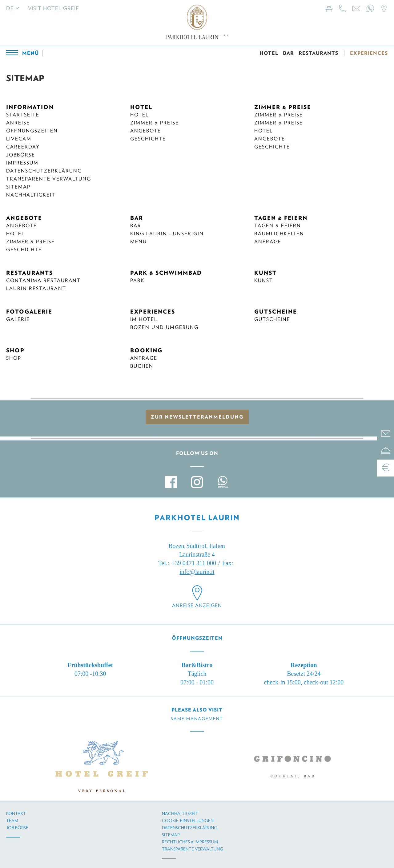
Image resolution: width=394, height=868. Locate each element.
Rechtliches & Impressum (190, 842)
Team (12, 821)
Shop (14, 358)
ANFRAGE (144, 358)
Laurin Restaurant (36, 288)
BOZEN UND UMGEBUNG (164, 327)
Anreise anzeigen (197, 605)
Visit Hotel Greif (53, 8)
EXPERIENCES (369, 53)
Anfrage (268, 242)
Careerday (23, 147)
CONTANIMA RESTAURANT (43, 280)
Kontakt (16, 813)
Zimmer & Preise (155, 123)
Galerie (18, 319)
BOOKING (146, 350)
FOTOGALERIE (29, 312)
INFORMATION (30, 107)
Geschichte (148, 139)
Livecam (19, 139)
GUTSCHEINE (276, 312)
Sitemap (18, 187)
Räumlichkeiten (279, 234)
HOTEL (269, 53)
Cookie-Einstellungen (188, 821)
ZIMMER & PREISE (283, 107)
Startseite (23, 115)
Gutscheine (272, 319)
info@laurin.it (197, 572)
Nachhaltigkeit (31, 195)
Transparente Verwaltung (49, 179)
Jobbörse (21, 155)
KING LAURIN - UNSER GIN (167, 234)
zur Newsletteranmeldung (197, 417)
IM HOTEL (144, 319)
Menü (139, 242)
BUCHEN (142, 366)
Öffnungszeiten (32, 131)
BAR (288, 53)
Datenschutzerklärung (44, 171)
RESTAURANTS (318, 53)
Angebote (146, 131)
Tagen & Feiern (278, 226)
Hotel (139, 115)
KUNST (265, 273)
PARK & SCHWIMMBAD (166, 273)
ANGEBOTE (24, 218)
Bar (136, 226)
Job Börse (17, 828)
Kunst (264, 280)
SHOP (15, 350)
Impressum (22, 163)
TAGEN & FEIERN (281, 218)
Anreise (18, 123)
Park (137, 280)
